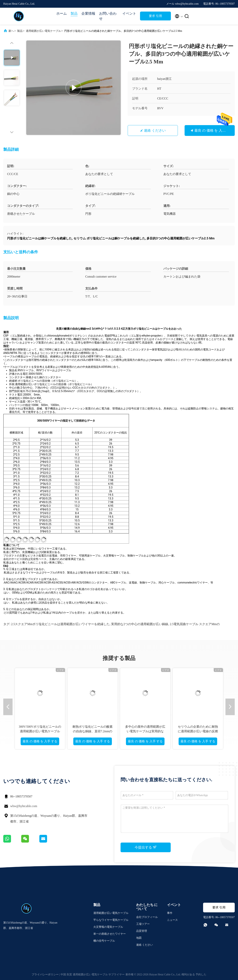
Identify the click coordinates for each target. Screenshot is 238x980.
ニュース (172, 920)
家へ (11, 31)
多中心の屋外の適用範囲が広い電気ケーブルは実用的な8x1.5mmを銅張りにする (145, 731)
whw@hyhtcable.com (24, 806)
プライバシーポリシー (45, 975)
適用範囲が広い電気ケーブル (43, 31)
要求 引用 (155, 16)
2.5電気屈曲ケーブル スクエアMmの (195, 624)
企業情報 (88, 13)
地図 (139, 938)
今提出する (146, 847)
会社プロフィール (147, 917)
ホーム (62, 13)
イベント (129, 13)
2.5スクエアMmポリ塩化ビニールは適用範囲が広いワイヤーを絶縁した (60, 624)
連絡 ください (155, 130)
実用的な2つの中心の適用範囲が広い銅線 (140, 624)
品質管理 (142, 931)
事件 (170, 913)
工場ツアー (143, 924)
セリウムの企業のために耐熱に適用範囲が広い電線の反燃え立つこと (198, 731)
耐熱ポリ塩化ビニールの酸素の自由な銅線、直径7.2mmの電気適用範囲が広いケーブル (93, 731)
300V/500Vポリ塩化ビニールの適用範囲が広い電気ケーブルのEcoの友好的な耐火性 (40, 731)
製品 (74, 13)
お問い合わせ (108, 16)
